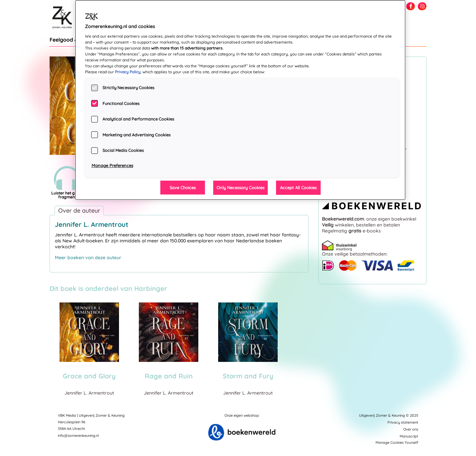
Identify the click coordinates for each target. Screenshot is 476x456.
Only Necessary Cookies (240, 188)
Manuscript (409, 436)
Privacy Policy (128, 72)
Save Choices (183, 188)
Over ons (411, 429)
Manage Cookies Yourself (397, 442)
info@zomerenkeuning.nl (78, 436)
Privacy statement (403, 422)
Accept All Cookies (298, 188)
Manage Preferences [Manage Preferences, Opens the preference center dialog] (112, 165)
